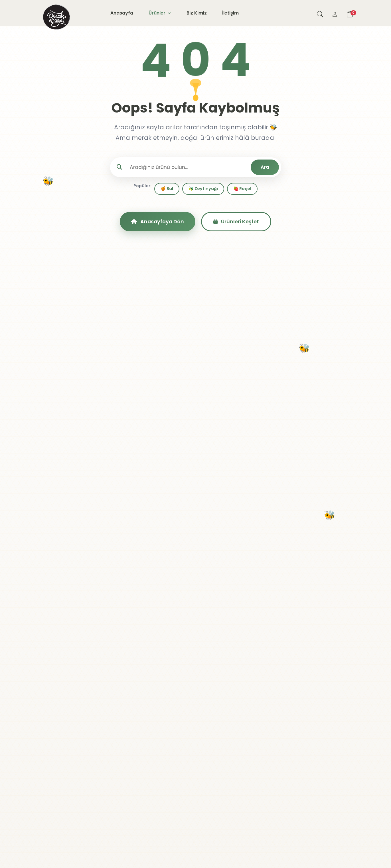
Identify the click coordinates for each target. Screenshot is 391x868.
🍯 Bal (167, 189)
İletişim (230, 13)
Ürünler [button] (160, 13)
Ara (265, 167)
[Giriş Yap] (335, 13)
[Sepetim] (350, 13)
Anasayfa (122, 13)
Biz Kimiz (197, 13)
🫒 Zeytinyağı (203, 189)
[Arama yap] (320, 13)
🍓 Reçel (242, 189)
